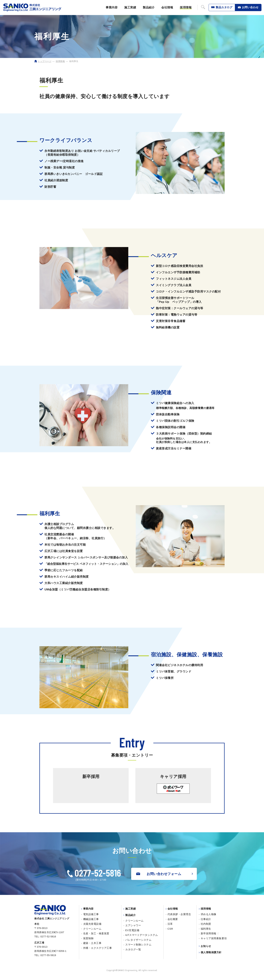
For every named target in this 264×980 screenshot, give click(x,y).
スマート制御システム (138, 945)
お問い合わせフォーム (159, 874)
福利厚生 (206, 929)
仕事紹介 (206, 919)
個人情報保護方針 (211, 952)
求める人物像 (209, 914)
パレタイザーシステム (138, 940)
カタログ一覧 (133, 949)
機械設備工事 (91, 919)
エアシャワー (133, 925)
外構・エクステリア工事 (98, 948)
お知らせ (206, 946)
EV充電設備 (132, 930)
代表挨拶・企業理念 (179, 914)
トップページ (45, 61)
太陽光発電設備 (92, 924)
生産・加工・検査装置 (96, 933)
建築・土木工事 (92, 943)
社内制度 (206, 924)
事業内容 (112, 7)
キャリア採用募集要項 (214, 938)
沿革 (170, 924)
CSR (170, 929)
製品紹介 (149, 7)
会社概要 (173, 919)
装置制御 (88, 938)
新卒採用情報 (210, 933)
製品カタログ (224, 7)
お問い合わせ (250, 7)
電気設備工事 (91, 914)
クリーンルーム (92, 929)
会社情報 (167, 7)
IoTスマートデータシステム (142, 935)
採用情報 (186, 7)
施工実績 (130, 7)
